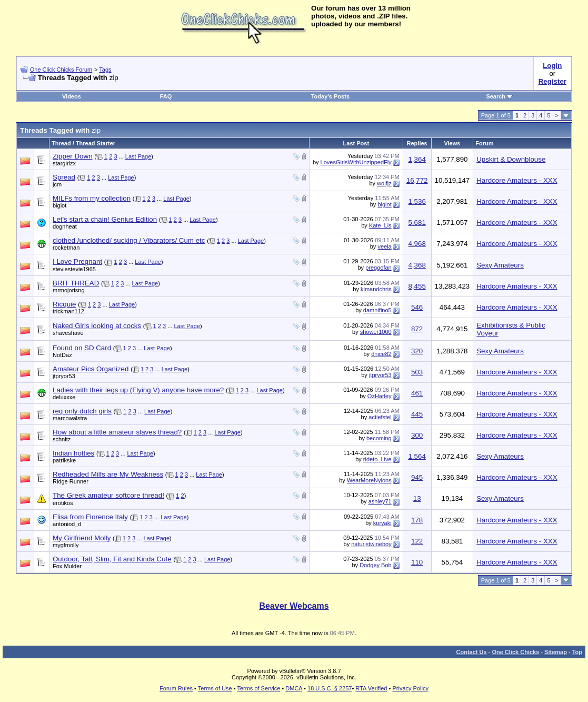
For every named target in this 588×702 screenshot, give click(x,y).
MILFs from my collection (92, 198)
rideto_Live (377, 459)
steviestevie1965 (74, 269)
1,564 (417, 456)
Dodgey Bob (376, 565)
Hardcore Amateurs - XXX (517, 180)
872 (417, 329)
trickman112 (68, 311)
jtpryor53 (64, 376)
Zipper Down (73, 156)
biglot (59, 205)
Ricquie (64, 304)
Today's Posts (330, 96)
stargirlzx (64, 163)
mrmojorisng (69, 290)
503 (417, 372)
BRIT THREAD (76, 283)
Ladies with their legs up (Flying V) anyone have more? (138, 390)
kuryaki (382, 523)
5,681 (417, 223)
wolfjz (384, 183)
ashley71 (380, 501)
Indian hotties (73, 453)
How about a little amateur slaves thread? (117, 432)
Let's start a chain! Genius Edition (105, 219)
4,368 (417, 265)
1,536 (417, 201)
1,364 (417, 159)
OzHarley (380, 396)
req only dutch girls (82, 411)
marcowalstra (70, 418)
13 (417, 498)
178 (417, 520)
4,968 (417, 244)
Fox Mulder (67, 566)
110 (417, 562)
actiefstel (380, 417)
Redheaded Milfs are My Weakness (108, 474)
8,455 (417, 286)
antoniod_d (67, 524)
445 (417, 414)
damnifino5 (377, 310)
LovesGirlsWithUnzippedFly (356, 162)
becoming (379, 438)
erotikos (63, 503)
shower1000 (376, 332)
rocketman (66, 248)
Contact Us (472, 652)
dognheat (65, 226)
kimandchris (376, 289)
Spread (64, 177)
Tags (105, 70)
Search (499, 96)
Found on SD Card (82, 348)
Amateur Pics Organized (91, 369)
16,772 (417, 180)
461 (417, 393)
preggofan (378, 268)
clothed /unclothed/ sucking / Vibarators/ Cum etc (129, 240)
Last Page (138, 156)
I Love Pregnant (77, 261)
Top (577, 652)
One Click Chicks (515, 652)
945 (417, 477)
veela (384, 246)
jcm (57, 184)
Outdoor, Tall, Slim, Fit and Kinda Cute (112, 559)
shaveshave (68, 333)
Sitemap (556, 652)
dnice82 (381, 354)
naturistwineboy (371, 544)
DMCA (294, 688)
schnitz (62, 439)
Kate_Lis (380, 225)
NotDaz (62, 355)
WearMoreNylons (369, 480)
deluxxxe (64, 397)
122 (417, 541)
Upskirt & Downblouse (511, 159)
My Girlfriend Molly (82, 538)
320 (417, 351)
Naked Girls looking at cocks (97, 326)
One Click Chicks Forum (61, 70)
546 (417, 307)
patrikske (64, 460)
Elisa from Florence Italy (90, 517)
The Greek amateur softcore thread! (108, 495)
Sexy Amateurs (500, 265)
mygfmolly (66, 545)
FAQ (166, 96)
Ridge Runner (71, 481)
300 (417, 435)
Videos (72, 96)
